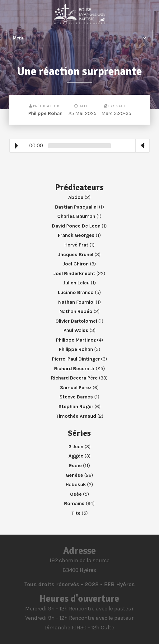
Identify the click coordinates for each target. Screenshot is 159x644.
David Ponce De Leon (76, 226)
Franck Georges (76, 235)
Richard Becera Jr (74, 368)
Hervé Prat (76, 245)
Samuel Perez (76, 387)
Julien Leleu (76, 283)
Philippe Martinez (76, 340)
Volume (142, 146)
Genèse (74, 475)
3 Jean (76, 446)
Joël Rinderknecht (74, 273)
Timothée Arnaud (76, 416)
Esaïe (75, 465)
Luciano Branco (76, 292)
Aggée (76, 456)
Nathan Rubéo (76, 311)
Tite (76, 513)
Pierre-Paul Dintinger (76, 359)
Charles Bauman (76, 216)
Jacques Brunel (76, 254)
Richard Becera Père (74, 378)
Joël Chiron (76, 264)
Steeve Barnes (76, 397)
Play (17, 146)
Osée (76, 494)
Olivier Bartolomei (76, 321)
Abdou (76, 197)
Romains (74, 503)
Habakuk (76, 484)
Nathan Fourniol (76, 302)
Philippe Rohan (45, 113)
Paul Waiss (76, 330)
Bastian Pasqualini (76, 207)
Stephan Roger (76, 406)
